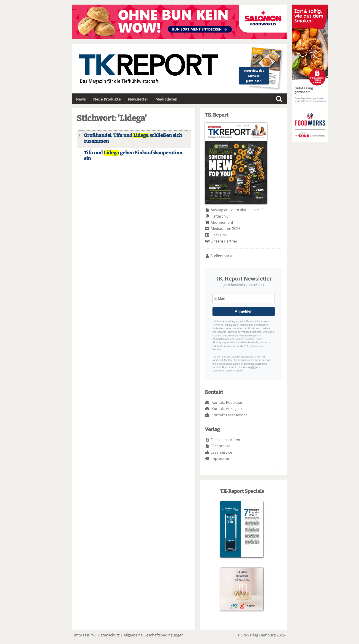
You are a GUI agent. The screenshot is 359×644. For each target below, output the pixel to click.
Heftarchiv (220, 216)
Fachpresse (220, 446)
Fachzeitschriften (225, 440)
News (81, 99)
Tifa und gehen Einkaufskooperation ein (133, 156)
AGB (253, 367)
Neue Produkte (107, 99)
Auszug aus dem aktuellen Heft (237, 210)
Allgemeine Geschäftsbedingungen (154, 635)
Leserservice (221, 452)
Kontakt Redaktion (227, 402)
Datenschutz (109, 635)
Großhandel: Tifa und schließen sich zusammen (133, 138)
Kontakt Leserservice (230, 415)
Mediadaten (166, 99)
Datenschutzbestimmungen (228, 371)
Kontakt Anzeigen (227, 409)
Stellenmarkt (222, 256)
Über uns (219, 235)
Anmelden (243, 311)
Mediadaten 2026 (226, 229)
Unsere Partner (224, 241)
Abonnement (222, 222)
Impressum (220, 458)
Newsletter (138, 99)
